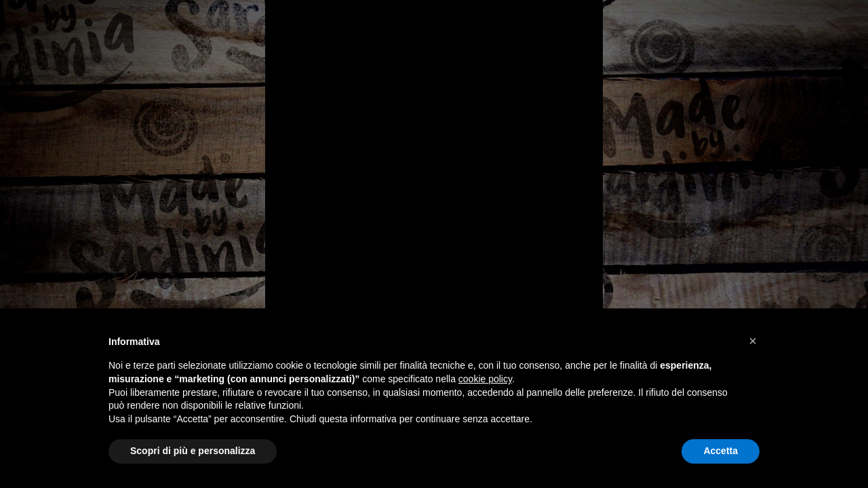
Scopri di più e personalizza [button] (193, 451)
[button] (753, 341)
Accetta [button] (721, 451)
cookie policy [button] (485, 379)
